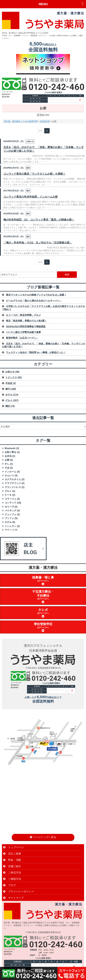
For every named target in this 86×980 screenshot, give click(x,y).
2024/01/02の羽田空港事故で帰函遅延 (26, 327)
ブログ (10, 885)
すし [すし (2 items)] (9, 464)
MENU (43, 4)
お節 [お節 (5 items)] (9, 460)
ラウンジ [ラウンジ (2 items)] (11, 530)
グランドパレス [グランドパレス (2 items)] (15, 487)
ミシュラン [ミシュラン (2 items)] (12, 526)
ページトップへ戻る (43, 837)
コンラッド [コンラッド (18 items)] (13, 503)
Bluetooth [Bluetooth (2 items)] (12, 448)
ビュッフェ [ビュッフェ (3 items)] (12, 514)
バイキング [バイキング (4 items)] (12, 511)
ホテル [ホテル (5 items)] (10, 522)
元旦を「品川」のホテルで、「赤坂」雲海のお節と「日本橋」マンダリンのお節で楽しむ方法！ (43, 149)
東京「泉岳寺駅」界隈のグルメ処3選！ (26, 321)
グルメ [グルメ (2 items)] (10, 491)
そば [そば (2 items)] (9, 468)
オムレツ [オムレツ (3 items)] (11, 476)
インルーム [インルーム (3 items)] (12, 472)
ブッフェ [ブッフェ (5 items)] (11, 518)
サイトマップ (13, 898)
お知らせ (30, 141)
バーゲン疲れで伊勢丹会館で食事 (23, 332)
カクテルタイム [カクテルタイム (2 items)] (15, 479)
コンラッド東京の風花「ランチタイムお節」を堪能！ (34, 174)
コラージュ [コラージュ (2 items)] (12, 499)
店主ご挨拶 (12, 854)
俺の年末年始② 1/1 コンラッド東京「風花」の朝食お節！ (39, 220)
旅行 (28, 168)
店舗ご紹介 (12, 866)
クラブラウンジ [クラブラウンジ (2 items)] (15, 483)
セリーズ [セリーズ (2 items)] (11, 507)
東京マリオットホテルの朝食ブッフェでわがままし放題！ (36, 295)
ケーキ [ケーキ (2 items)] (10, 495)
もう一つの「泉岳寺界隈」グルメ (23, 315)
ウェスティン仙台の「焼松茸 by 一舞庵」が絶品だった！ (36, 352)
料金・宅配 (12, 860)
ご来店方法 (12, 873)
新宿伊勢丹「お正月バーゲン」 (22, 338)
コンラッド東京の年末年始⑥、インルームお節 (31, 197)
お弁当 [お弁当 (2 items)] (10, 456)
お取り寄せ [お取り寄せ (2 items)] (12, 452)
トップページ (13, 847)
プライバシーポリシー (19, 891)
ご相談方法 (12, 879)
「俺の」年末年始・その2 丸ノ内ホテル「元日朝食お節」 (38, 243)
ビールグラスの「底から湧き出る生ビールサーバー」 (34, 301)
